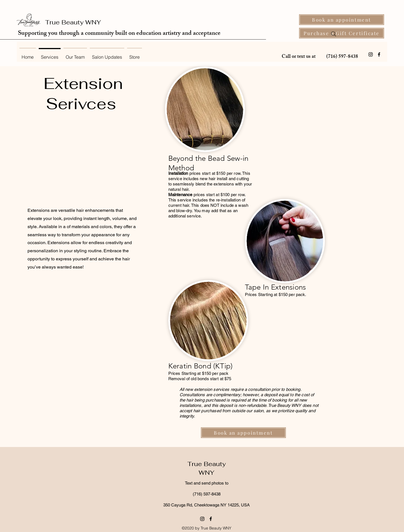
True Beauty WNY (73, 22)
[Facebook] (379, 54)
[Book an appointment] (342, 20)
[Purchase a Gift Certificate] (342, 33)
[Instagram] (371, 54)
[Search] (334, 34)
